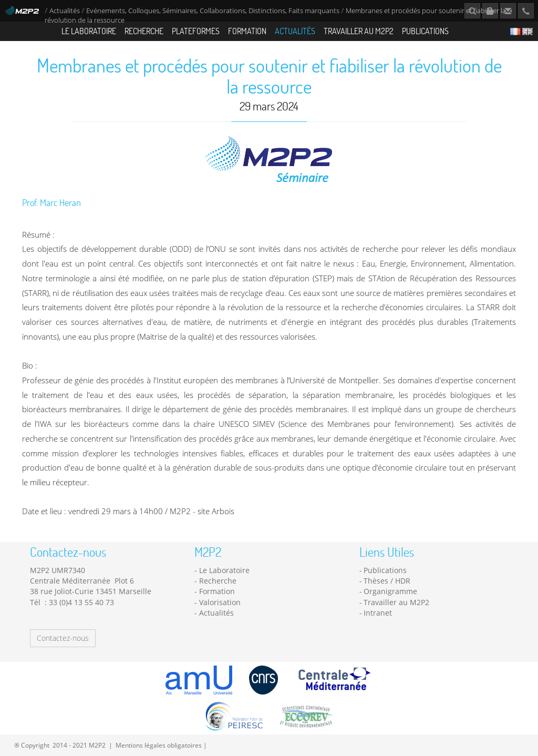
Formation (247, 31)
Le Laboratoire (89, 31)
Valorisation (220, 602)
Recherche (144, 31)
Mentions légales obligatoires (159, 745)
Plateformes (196, 31)
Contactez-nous (63, 638)
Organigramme (390, 591)
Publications (425, 31)
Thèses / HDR (387, 581)
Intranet (378, 613)
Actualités (65, 11)
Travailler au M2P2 (359, 31)
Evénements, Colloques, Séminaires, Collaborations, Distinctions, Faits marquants (213, 11)
